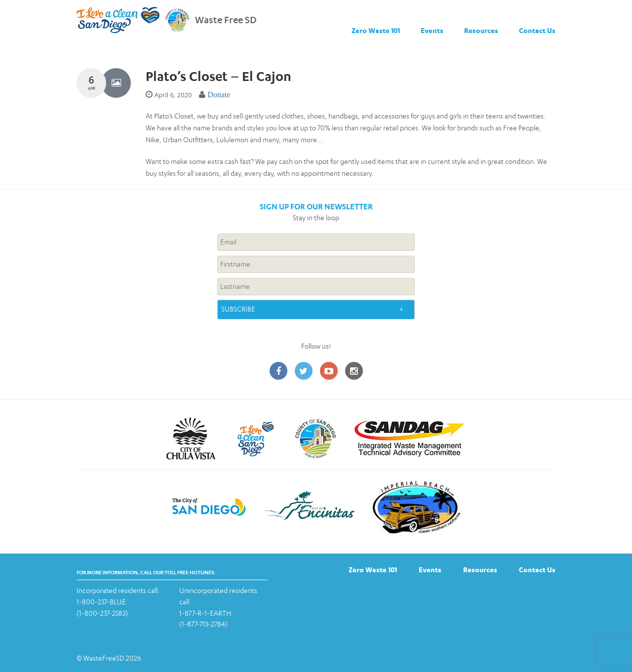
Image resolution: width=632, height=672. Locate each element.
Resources (481, 30)
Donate (219, 95)
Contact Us (537, 30)
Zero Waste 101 (376, 30)
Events (432, 30)
